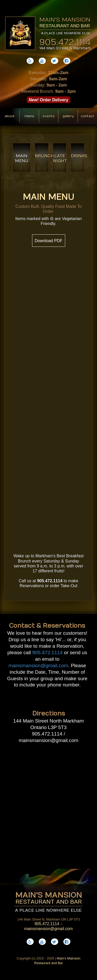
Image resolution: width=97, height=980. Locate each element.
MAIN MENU (22, 158)
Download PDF (49, 241)
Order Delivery (48, 100)
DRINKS (78, 156)
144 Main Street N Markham (65, 48)
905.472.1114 (65, 41)
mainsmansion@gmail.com (38, 666)
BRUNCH (42, 156)
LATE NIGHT (60, 158)
